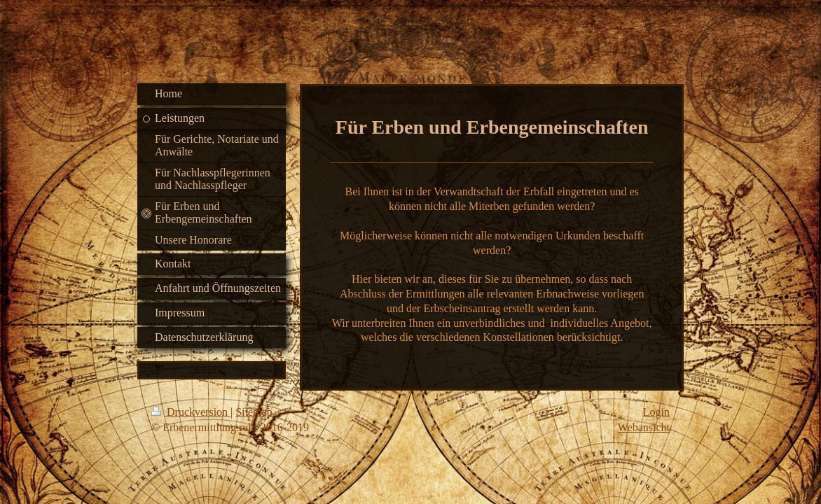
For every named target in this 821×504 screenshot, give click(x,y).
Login (656, 412)
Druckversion (191, 412)
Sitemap (254, 412)
